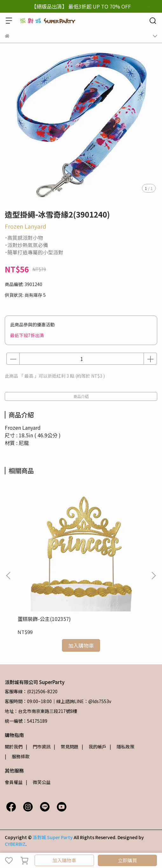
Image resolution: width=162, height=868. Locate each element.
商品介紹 (81, 396)
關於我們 (14, 747)
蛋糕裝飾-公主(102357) (44, 619)
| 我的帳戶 (94, 747)
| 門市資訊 (38, 747)
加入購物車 (64, 860)
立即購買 (127, 860)
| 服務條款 (17, 756)
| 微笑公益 (38, 782)
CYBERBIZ (15, 844)
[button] (153, 576)
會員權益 (14, 782)
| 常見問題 (66, 747)
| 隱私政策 (122, 747)
